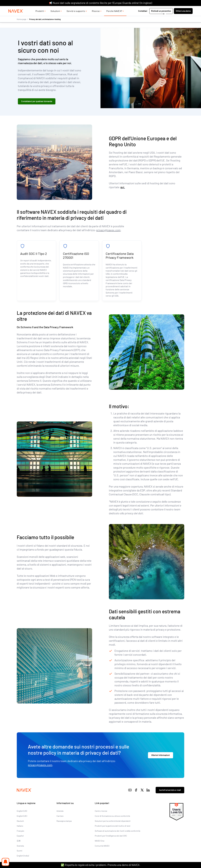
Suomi (20, 851)
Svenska (20, 846)
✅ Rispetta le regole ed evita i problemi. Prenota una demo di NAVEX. (100, 865)
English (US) (22, 811)
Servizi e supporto (76, 17)
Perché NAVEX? (114, 17)
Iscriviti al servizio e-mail (170, 790)
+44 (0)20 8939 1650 (165, 9)
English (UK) (22, 816)
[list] (186, 9)
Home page (21, 25)
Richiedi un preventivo (161, 17)
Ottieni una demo (183, 17)
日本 (19, 841)
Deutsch (20, 821)
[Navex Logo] (16, 17)
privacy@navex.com (108, 230)
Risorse (96, 17)
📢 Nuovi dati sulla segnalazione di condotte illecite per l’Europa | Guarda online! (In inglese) (100, 3)
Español (20, 836)
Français (20, 831)
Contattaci (143, 17)
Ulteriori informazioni (161, 755)
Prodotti (40, 17)
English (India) (23, 856)
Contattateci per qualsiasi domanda (37, 101)
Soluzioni (55, 17)
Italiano (20, 826)
